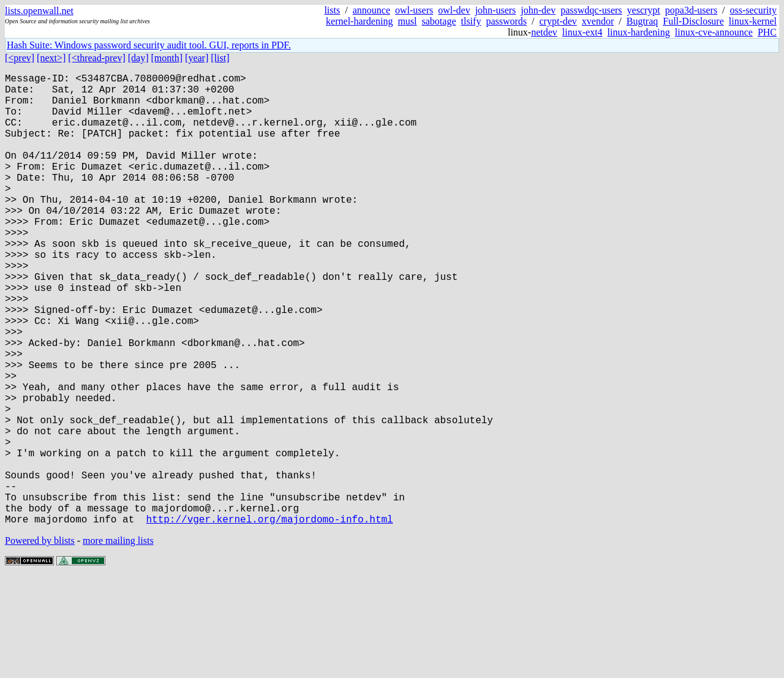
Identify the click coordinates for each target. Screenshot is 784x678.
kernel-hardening (359, 21)
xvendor (598, 21)
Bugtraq (643, 21)
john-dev (538, 10)
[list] (220, 58)
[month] (167, 58)
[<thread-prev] (96, 58)
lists (332, 10)
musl (407, 21)
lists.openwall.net (39, 11)
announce (371, 10)
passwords (506, 21)
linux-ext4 (582, 32)
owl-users (414, 10)
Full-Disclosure (693, 21)
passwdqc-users (591, 10)
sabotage (439, 21)
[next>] (51, 58)
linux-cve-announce (714, 32)
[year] (197, 58)
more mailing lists (118, 641)
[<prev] (20, 58)
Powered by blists (40, 641)
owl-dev (454, 10)
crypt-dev (558, 21)
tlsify (471, 21)
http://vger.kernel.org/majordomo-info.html (269, 619)
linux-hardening (639, 32)
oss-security (753, 10)
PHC (767, 32)
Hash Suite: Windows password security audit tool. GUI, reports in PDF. (149, 45)
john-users (496, 10)
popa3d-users (691, 10)
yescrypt (644, 10)
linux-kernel (753, 21)
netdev (544, 32)
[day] (138, 58)
